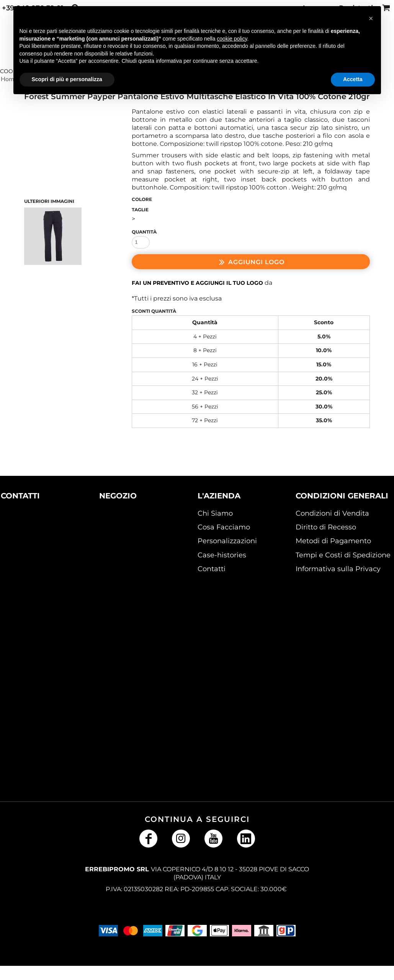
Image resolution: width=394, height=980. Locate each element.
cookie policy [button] (232, 39)
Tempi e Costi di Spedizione (343, 555)
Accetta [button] (353, 79)
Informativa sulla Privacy (338, 569)
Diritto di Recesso (326, 527)
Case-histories (222, 555)
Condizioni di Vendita (332, 513)
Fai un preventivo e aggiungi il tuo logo (197, 283)
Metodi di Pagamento (333, 541)
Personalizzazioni (227, 541)
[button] (33, 542)
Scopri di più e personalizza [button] (67, 79)
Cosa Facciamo (224, 527)
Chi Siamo (215, 513)
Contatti (212, 569)
